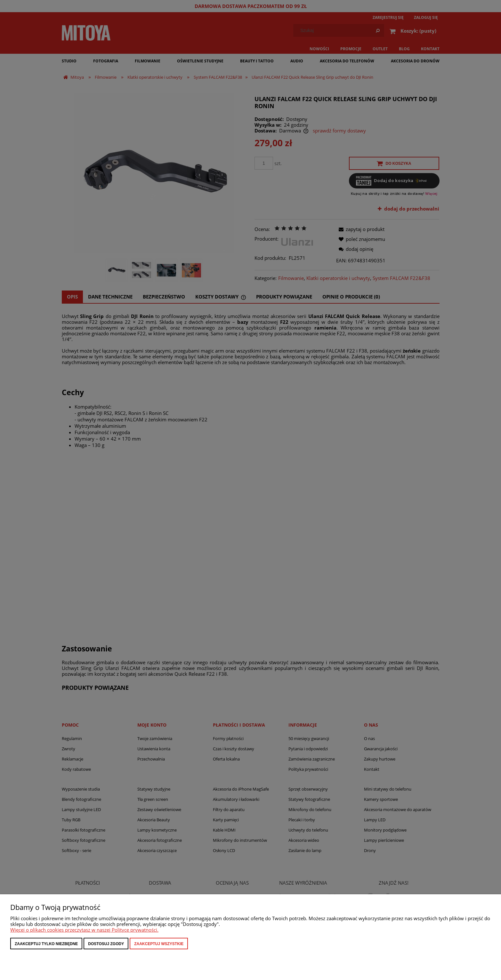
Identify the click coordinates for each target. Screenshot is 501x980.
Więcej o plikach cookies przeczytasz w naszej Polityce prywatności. (84, 930)
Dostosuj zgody (106, 944)
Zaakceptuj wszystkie (159, 944)
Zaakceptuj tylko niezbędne (46, 944)
